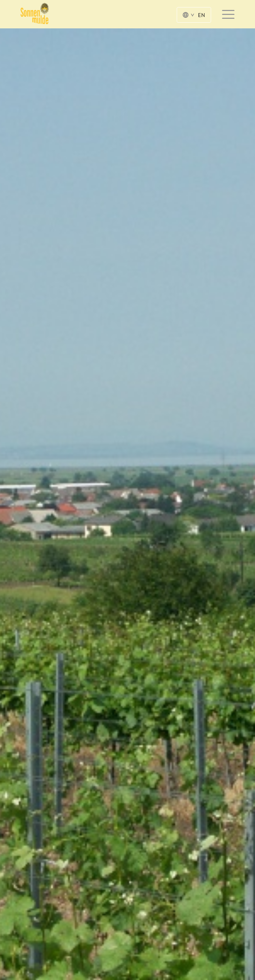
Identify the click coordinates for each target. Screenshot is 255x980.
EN (194, 15)
